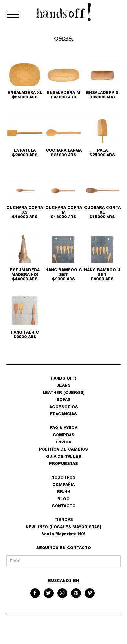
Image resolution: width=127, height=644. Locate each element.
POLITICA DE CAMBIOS (63, 450)
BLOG (63, 499)
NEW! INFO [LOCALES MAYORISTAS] (63, 527)
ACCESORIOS (64, 407)
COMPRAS (63, 435)
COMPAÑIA (63, 485)
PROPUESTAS (63, 464)
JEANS (63, 386)
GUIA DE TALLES (64, 457)
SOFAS (63, 400)
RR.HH (64, 492)
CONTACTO (64, 506)
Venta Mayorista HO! (64, 534)
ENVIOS (63, 442)
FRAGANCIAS (63, 414)
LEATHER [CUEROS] (64, 393)
